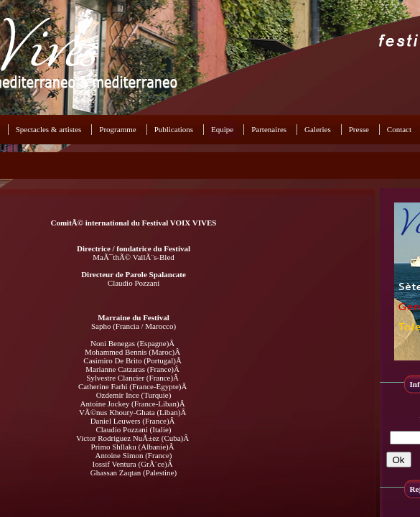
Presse (359, 129)
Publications (174, 129)
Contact (399, 129)
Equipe (222, 129)
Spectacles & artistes (49, 129)
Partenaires (269, 129)
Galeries (318, 129)
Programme (117, 129)
